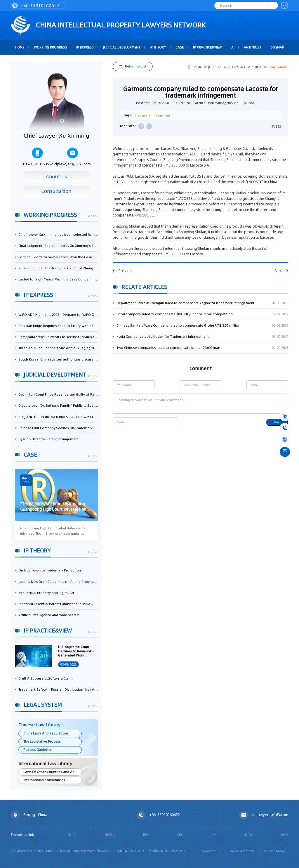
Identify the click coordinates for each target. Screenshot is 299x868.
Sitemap (277, 47)
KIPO (248, 835)
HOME (20, 47)
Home (195, 67)
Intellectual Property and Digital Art (46, 593)
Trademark (278, 67)
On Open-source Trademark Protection (50, 570)
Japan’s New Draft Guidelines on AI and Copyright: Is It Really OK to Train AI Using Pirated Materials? (58, 582)
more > (93, 216)
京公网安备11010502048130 (168, 851)
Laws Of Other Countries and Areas (51, 772)
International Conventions (44, 780)
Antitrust (252, 47)
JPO (214, 835)
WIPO (284, 835)
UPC (146, 835)
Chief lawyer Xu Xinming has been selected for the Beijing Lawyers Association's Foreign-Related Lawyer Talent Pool (58, 235)
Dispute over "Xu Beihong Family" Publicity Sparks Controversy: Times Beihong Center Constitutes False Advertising (58, 406)
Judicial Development (122, 47)
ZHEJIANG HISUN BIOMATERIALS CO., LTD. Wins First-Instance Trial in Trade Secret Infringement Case (58, 417)
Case (180, 47)
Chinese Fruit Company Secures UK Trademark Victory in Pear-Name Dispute (58, 428)
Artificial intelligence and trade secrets (49, 615)
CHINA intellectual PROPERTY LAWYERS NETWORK (108, 26)
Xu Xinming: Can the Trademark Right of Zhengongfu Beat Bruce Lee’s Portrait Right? (58, 268)
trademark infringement (153, 115)
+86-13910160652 (36, 5)
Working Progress (50, 47)
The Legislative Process (42, 741)
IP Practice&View (207, 47)
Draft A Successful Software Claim (46, 678)
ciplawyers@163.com (73, 157)
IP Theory (158, 47)
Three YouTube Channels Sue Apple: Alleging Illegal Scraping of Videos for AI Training (58, 348)
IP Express (85, 47)
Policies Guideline (38, 750)
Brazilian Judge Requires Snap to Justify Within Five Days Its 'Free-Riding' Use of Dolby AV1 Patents (58, 326)
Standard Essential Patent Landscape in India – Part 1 (58, 604)
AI (233, 47)
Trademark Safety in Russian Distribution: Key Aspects (58, 689)
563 (278, 127)
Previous (123, 271)
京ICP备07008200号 (131, 851)
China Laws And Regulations (46, 733)
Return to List (136, 66)
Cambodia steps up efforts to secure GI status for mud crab (58, 337)
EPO (180, 835)
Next (281, 271)
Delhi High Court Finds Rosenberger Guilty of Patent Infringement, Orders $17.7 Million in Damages (58, 394)
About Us (56, 177)
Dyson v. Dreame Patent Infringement (48, 439)
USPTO (110, 835)
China (257, 67)
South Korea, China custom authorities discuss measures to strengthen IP (58, 359)
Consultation (57, 191)
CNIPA (72, 835)
